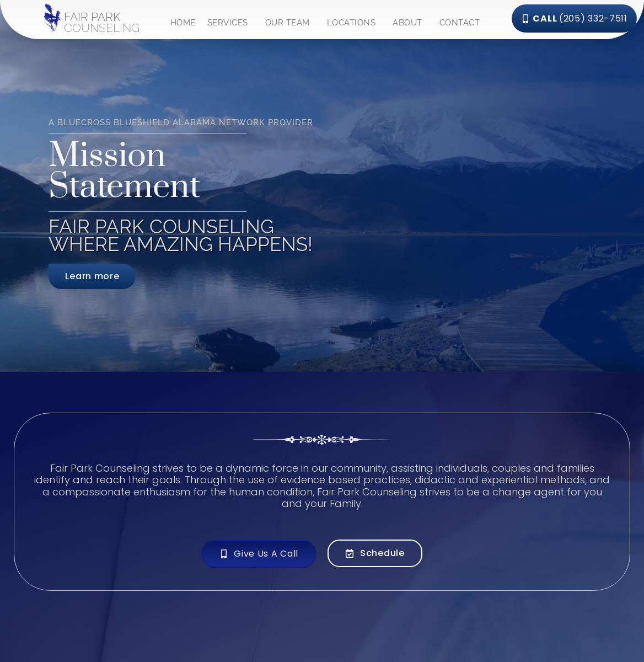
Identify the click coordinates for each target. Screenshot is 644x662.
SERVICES (230, 23)
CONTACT (460, 23)
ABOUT (410, 23)
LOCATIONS (354, 23)
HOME (183, 23)
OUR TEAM (290, 23)
